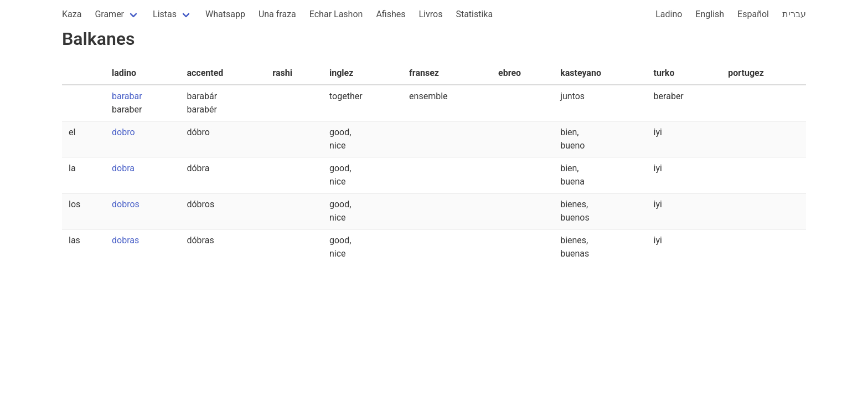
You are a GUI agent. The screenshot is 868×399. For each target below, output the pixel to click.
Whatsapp (225, 14)
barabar (127, 96)
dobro (123, 132)
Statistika (474, 14)
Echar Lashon (336, 14)
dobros (126, 204)
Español (753, 14)
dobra (123, 168)
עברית (794, 14)
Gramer (109, 14)
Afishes (391, 14)
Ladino (669, 14)
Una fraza (277, 14)
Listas (165, 14)
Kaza (72, 14)
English (710, 14)
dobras (125, 240)
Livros (431, 14)
